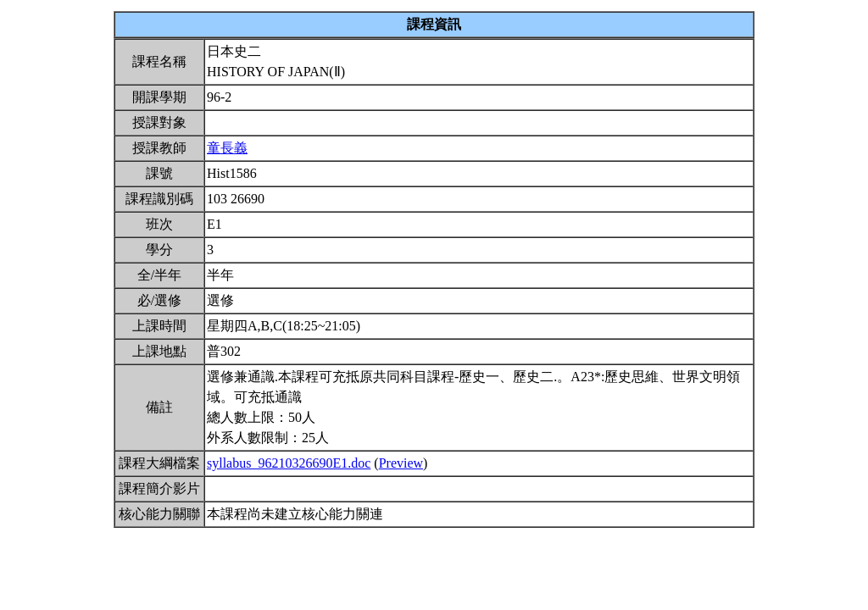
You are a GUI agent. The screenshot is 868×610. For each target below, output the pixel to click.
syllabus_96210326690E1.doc (289, 463)
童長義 (227, 148)
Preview (401, 463)
